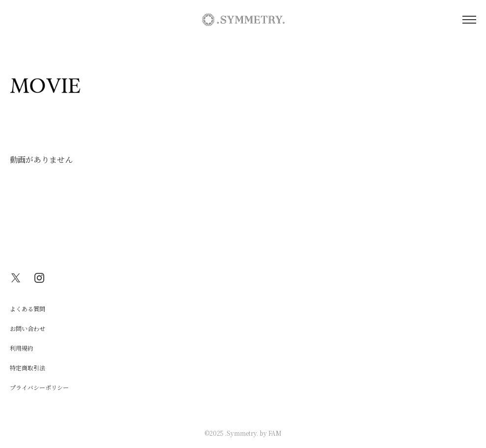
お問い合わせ (28, 328)
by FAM (271, 433)
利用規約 (22, 348)
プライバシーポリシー (39, 387)
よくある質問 (28, 309)
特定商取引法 (28, 368)
